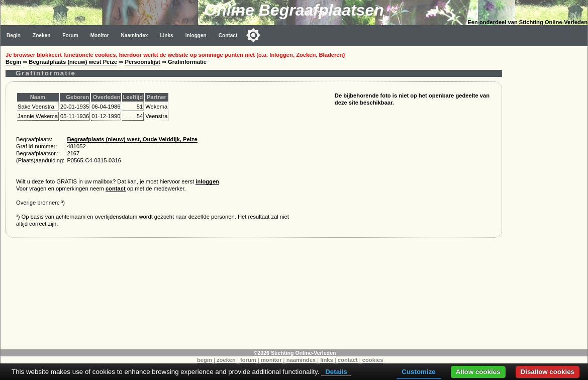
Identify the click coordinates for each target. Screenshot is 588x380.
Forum (70, 35)
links (327, 360)
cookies (373, 360)
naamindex (301, 360)
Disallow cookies (548, 372)
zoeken (226, 360)
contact (116, 188)
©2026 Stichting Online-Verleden (295, 353)
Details (336, 372)
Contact (228, 35)
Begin (14, 35)
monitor (271, 360)
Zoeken (41, 35)
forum (248, 360)
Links (166, 35)
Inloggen (196, 35)
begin (205, 360)
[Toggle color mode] (253, 35)
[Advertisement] (547, 197)
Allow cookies (478, 372)
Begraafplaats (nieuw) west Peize (73, 62)
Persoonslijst (142, 62)
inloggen (207, 181)
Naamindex (135, 35)
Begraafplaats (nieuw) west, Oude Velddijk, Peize (132, 139)
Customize (418, 372)
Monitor (100, 35)
